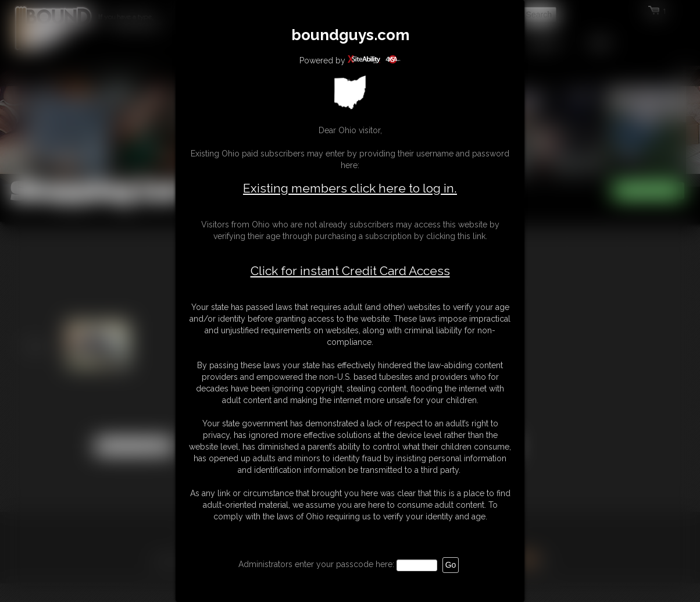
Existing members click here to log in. (350, 188)
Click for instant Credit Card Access (350, 271)
